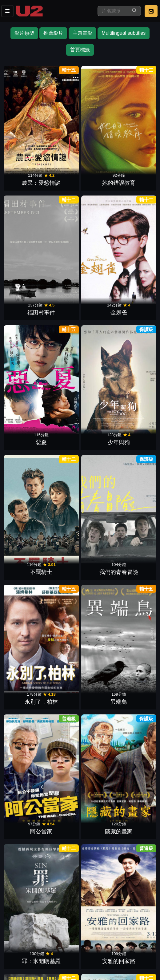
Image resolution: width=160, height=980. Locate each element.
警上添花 (98, 727)
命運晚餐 (135, 359)
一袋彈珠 (135, 298)
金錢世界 (98, 543)
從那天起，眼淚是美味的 (62, 719)
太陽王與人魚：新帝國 (98, 474)
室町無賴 (135, 727)
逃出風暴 (135, 482)
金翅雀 (135, 114)
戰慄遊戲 (135, 543)
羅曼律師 (98, 359)
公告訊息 (105, 936)
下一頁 (80, 868)
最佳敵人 (98, 298)
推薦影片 (53, 33)
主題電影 (82, 33)
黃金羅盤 (25, 666)
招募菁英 (15, 948)
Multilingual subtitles (124, 33)
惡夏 (25, 176)
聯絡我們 (135, 936)
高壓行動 (62, 543)
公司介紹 (45, 948)
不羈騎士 (98, 176)
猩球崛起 (98, 421)
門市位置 (75, 936)
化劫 (62, 605)
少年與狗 (62, 176)
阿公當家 (98, 237)
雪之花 (62, 788)
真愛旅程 (135, 421)
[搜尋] (113, 11)
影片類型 (24, 33)
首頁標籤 (80, 50)
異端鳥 (62, 237)
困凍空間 (98, 788)
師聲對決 (135, 605)
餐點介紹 (45, 936)
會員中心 (75, 948)
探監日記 (62, 850)
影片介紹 (15, 936)
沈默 (25, 421)
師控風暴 (25, 605)
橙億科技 (90, 972)
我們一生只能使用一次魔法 (25, 780)
